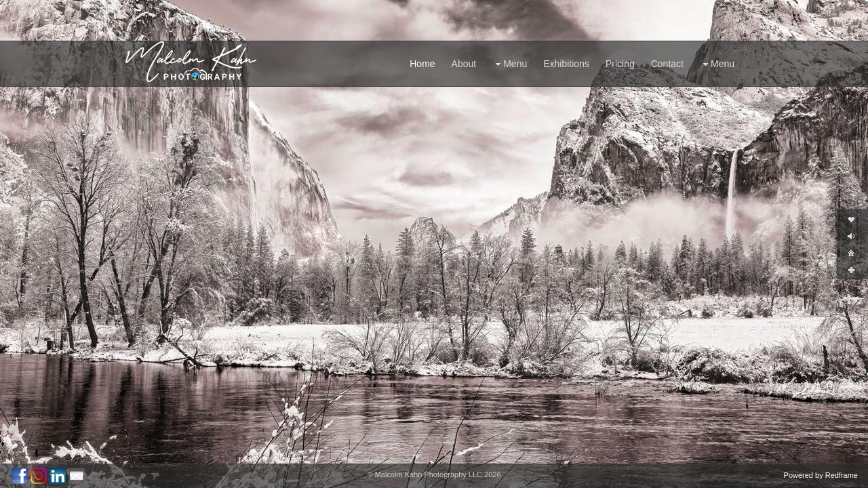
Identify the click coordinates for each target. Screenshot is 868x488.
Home (422, 64)
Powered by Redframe (821, 475)
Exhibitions (566, 64)
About (464, 64)
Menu (510, 64)
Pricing (620, 64)
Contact (667, 64)
